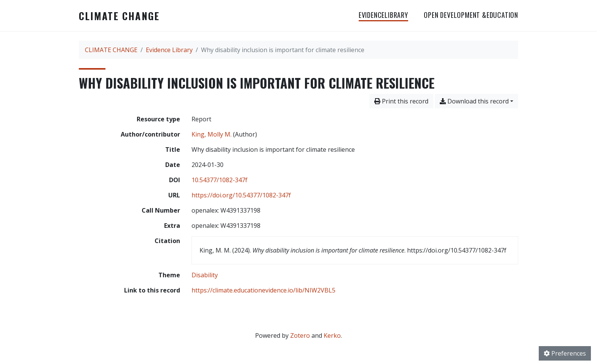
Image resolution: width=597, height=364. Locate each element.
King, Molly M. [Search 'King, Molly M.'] (212, 134)
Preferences (565, 353)
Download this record (474, 101)
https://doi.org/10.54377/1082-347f (241, 195)
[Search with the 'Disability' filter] (205, 275)
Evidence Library (169, 50)
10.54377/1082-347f (219, 180)
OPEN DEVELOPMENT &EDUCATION (471, 15)
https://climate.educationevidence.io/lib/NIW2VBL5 (263, 290)
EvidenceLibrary (383, 15)
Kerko (332, 335)
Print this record (401, 101)
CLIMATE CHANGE (119, 16)
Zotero (300, 335)
